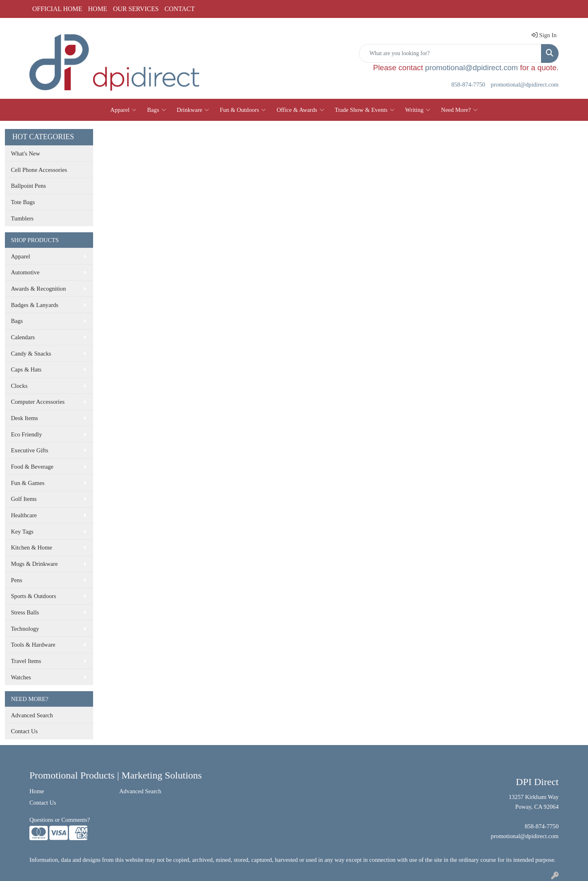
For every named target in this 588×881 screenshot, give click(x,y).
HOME (98, 9)
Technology (25, 629)
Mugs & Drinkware (35, 564)
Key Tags (22, 532)
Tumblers (22, 218)
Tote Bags (23, 202)
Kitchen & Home (32, 547)
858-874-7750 (468, 85)
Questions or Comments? (60, 820)
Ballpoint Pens (29, 186)
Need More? (459, 110)
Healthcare (24, 515)
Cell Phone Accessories (39, 170)
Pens (17, 580)
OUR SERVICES (136, 9)
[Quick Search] (450, 53)
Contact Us (24, 731)
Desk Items (24, 418)
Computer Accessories (38, 402)
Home (37, 791)
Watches (21, 677)
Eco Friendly (27, 434)
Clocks (19, 386)
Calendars (23, 337)
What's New (26, 154)
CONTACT (180, 9)
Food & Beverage (32, 467)
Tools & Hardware (33, 645)
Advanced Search (32, 715)
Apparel (123, 110)
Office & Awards (300, 110)
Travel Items (26, 661)
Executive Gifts (30, 450)
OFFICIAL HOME (57, 9)
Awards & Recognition (39, 289)
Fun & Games (28, 483)
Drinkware (193, 110)
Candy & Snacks (31, 354)
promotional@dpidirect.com (471, 68)
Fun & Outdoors (243, 110)
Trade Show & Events (365, 110)
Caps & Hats (26, 369)
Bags (156, 110)
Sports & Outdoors (34, 596)
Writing (418, 110)
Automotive (25, 272)
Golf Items (24, 499)
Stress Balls (25, 612)
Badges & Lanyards (35, 305)
